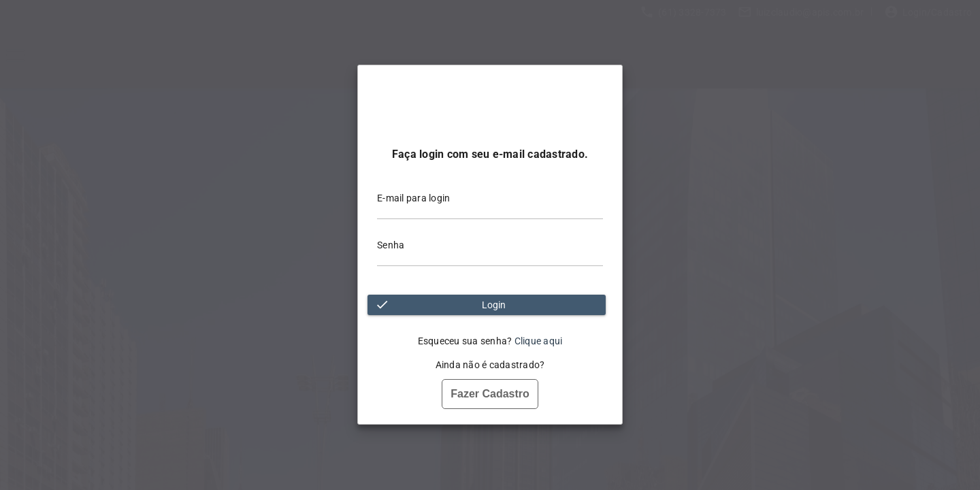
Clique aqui (539, 341)
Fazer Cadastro (490, 394)
